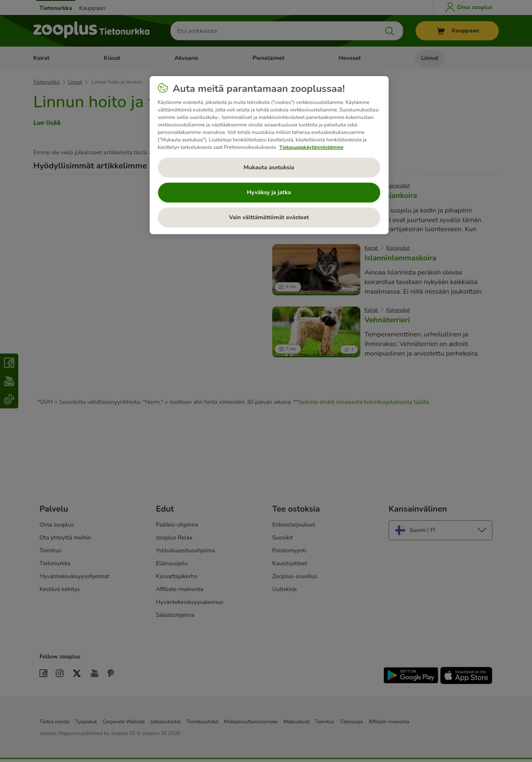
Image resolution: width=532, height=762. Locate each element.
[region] (269, 155)
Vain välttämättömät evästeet (269, 217)
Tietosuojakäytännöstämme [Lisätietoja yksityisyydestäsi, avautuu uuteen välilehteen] (312, 147)
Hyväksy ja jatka (269, 192)
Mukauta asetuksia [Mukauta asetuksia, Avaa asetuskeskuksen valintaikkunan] (269, 167)
